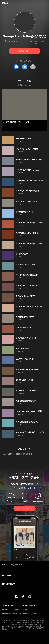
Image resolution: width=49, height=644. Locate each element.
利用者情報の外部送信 (10, 613)
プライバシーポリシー (21, 610)
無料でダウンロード (24, 508)
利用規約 (5, 610)
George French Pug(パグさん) (20, 565)
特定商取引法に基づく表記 (32, 613)
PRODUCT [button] (8, 576)
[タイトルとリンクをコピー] (33, 67)
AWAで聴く (24, 51)
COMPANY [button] (8, 584)
